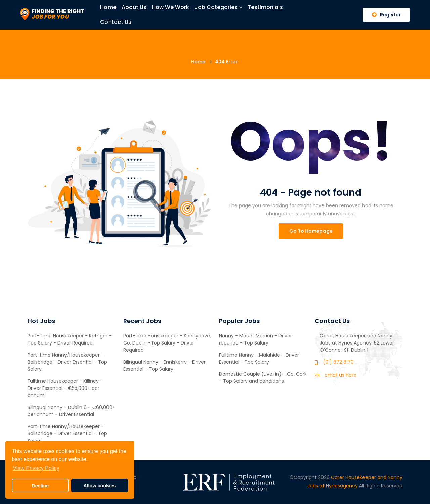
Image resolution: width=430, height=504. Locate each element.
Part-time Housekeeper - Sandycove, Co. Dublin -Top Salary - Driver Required (167, 343)
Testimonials (265, 7)
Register (386, 15)
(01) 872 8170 (338, 362)
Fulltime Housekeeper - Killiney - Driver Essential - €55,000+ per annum (65, 388)
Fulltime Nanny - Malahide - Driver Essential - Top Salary (259, 358)
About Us (134, 7)
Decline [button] (40, 486)
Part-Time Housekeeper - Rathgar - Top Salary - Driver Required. (70, 339)
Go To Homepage (311, 231)
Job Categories (218, 7)
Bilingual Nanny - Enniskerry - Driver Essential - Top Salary (164, 365)
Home (108, 7)
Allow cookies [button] (99, 486)
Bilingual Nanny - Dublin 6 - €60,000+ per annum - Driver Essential (71, 411)
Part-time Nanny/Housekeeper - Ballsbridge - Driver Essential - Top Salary (67, 362)
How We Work (170, 7)
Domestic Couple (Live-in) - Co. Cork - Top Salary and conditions (263, 378)
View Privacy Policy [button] (36, 468)
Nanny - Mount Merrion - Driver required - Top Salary (255, 339)
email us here (340, 375)
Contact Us (116, 22)
